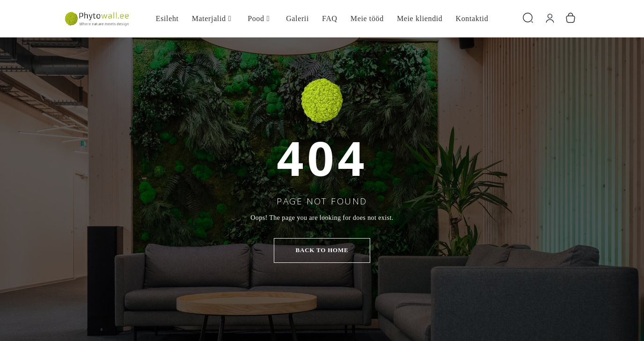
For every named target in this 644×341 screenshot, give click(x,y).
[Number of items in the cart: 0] (571, 18)
